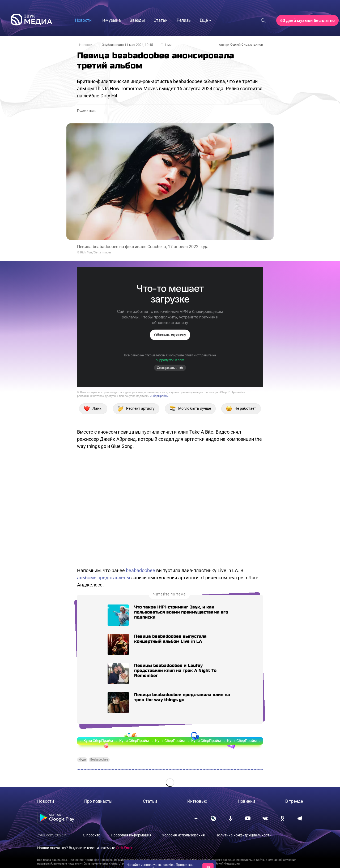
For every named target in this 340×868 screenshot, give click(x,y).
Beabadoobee (99, 760)
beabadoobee (141, 570)
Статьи (150, 801)
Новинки (246, 801)
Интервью (197, 801)
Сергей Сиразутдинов (247, 45)
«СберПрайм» (159, 396)
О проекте (92, 835)
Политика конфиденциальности (243, 835)
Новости (86, 45)
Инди (82, 760)
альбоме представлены (104, 578)
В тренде (294, 801)
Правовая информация (131, 835)
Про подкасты (98, 801)
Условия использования (183, 835)
